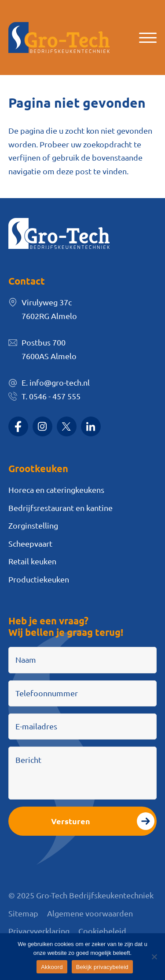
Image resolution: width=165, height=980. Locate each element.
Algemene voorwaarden (90, 913)
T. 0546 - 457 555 (51, 396)
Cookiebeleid (102, 931)
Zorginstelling (33, 525)
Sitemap (23, 913)
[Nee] (154, 957)
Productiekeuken (39, 579)
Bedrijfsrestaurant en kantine (60, 508)
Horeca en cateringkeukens (56, 490)
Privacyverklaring (39, 931)
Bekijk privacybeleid (102, 967)
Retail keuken (32, 561)
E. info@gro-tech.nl (56, 382)
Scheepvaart (30, 543)
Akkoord (52, 967)
